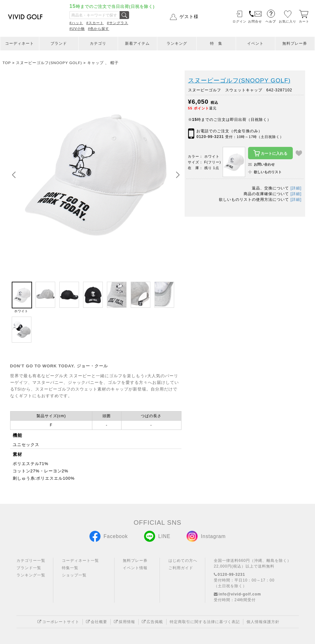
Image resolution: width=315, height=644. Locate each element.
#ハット (76, 23)
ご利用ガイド (181, 568)
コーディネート (20, 43)
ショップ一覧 (74, 575)
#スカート (95, 23)
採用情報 (125, 622)
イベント (255, 43)
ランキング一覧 (31, 575)
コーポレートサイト (58, 622)
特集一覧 (70, 568)
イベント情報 (135, 568)
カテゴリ (98, 43)
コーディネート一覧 (80, 561)
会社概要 (97, 622)
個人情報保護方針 (263, 622)
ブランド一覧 (29, 568)
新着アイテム (137, 43)
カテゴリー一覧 (31, 561)
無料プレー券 (295, 43)
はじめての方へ (183, 561)
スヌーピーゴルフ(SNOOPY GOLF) (240, 80)
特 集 (216, 43)
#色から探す (98, 29)
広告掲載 (152, 622)
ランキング (177, 43)
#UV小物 (77, 29)
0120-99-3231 (210, 137)
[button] (178, 175)
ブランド (59, 43)
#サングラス (118, 23)
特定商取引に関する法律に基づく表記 (205, 622)
